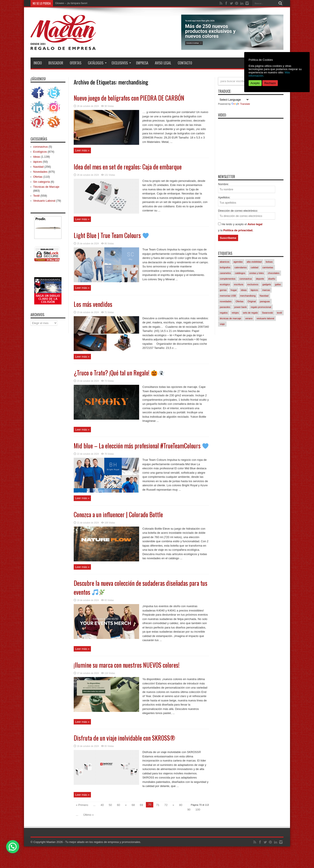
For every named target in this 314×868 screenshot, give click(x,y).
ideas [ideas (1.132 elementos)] (244, 290)
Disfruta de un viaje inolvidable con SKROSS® (124, 738)
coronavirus (40, 147)
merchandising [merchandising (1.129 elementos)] (248, 296)
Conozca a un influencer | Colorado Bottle (118, 514)
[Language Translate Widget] (234, 100)
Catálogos (97, 63)
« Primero (82, 805)
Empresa (142, 63)
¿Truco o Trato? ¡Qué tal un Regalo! (119, 373)
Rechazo (270, 83)
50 (110, 805)
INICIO (38, 63)
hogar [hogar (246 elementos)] (234, 290)
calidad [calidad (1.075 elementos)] (255, 267)
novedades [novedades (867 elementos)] (226, 301)
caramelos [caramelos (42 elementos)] (225, 273)
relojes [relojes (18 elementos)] (235, 313)
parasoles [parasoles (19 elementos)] (225, 307)
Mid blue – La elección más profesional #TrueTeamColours (141, 446)
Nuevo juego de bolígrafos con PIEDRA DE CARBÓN (129, 98)
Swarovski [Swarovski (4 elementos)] (267, 313)
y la (221, 230)
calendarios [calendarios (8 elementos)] (241, 267)
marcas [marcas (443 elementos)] (266, 290)
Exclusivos (121, 63)
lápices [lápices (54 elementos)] (254, 290)
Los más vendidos (93, 304)
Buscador (56, 63)
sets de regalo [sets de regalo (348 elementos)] (250, 313)
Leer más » (82, 150)
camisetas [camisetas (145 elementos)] (268, 267)
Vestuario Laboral (44, 201)
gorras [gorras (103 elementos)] (223, 290)
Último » (89, 815)
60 (118, 805)
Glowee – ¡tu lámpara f (68, 3)
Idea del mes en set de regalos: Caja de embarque (128, 167)
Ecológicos (40, 152)
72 (166, 805)
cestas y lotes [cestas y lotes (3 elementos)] (257, 273)
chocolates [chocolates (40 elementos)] (274, 273)
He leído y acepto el (235, 224)
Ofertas (76, 63)
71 (158, 805)
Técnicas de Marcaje (46, 187)
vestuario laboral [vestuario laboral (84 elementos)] (265, 318)
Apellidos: (224, 197)
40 (102, 805)
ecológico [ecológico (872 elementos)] (225, 284)
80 (181, 805)
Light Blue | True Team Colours (111, 235)
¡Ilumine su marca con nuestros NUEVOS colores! (127, 665)
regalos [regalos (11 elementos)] (224, 313)
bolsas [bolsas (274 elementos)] (269, 262)
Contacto (185, 63)
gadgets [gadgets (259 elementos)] (267, 284)
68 (133, 805)
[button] (13, 847)
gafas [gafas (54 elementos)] (278, 284)
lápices (38, 162)
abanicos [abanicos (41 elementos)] (225, 262)
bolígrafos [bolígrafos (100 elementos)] (225, 267)
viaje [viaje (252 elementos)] (222, 324)
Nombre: (224, 184)
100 (198, 810)
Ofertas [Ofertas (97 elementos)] (239, 301)
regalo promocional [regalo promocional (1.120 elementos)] (261, 307)
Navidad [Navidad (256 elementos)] (264, 296)
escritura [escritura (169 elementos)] (239, 284)
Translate (241, 104)
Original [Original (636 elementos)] (252, 301)
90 (189, 810)
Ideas (37, 157)
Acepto (255, 83)
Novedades (40, 172)
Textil (36, 196)
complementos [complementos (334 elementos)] (228, 279)
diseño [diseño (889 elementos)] (272, 279)
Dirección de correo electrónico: (238, 211)
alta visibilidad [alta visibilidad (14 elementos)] (254, 262)
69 (141, 805)
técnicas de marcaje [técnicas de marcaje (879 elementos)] (230, 318)
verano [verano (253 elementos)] (249, 318)
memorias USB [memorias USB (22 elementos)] (228, 296)
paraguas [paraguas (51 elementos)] (265, 301)
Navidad (38, 167)
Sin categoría (42, 182)
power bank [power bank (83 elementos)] (240, 307)
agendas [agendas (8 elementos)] (238, 262)
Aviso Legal (163, 63)
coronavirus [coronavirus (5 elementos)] (246, 279)
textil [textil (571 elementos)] (279, 313)
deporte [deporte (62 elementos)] (260, 279)
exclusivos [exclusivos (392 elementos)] (253, 284)
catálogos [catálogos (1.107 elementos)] (240, 273)
